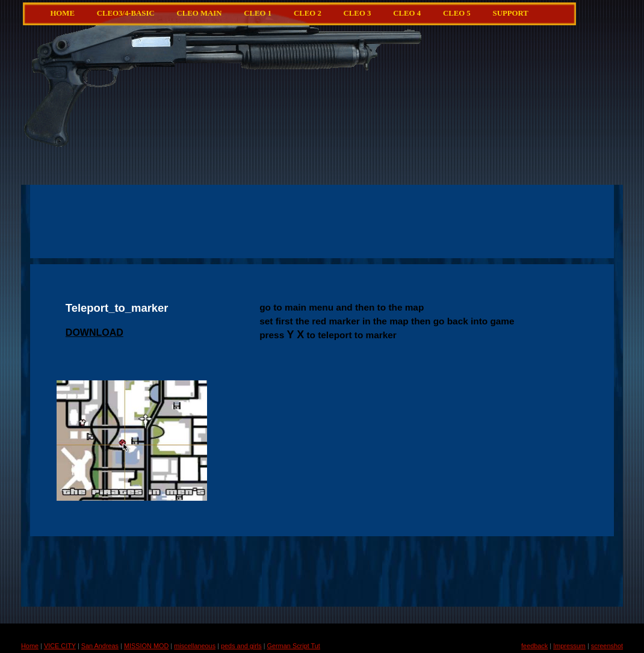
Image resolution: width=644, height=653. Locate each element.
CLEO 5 (457, 13)
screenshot (607, 646)
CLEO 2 (308, 13)
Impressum (569, 646)
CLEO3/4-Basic (126, 13)
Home (62, 13)
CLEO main (199, 13)
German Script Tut (294, 646)
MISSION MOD (146, 646)
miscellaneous (195, 646)
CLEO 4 (407, 13)
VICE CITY (60, 646)
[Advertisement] (351, 129)
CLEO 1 (258, 13)
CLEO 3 (358, 13)
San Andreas (100, 646)
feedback (534, 646)
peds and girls (241, 646)
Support (511, 13)
